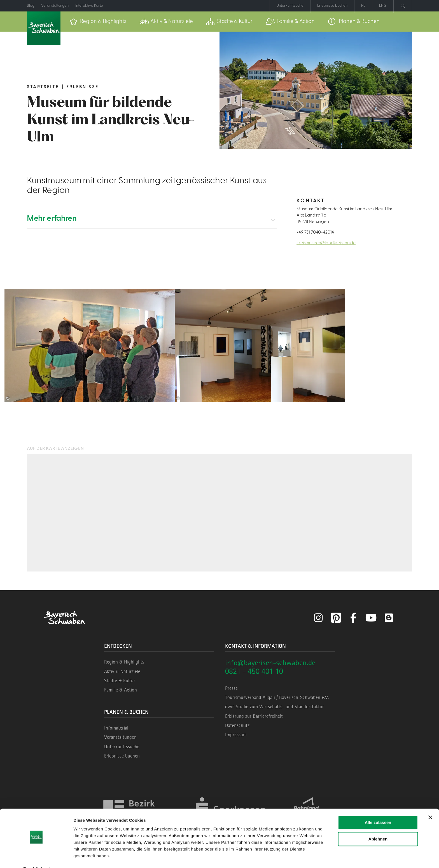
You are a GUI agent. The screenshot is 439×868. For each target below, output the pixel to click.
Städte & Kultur (120, 681)
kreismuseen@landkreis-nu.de (326, 243)
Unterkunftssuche (122, 747)
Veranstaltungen (120, 737)
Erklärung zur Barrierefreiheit (254, 716)
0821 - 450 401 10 (254, 671)
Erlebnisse (82, 87)
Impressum (236, 735)
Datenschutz (237, 725)
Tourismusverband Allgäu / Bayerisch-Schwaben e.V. (277, 697)
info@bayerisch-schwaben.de (270, 663)
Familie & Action (121, 690)
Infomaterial (116, 728)
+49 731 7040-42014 (315, 232)
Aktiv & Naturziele (122, 671)
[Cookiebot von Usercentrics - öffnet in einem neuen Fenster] (36, 857)
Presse (231, 688)
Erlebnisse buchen (122, 756)
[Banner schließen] (430, 803)
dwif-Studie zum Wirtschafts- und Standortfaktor (275, 707)
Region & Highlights (124, 662)
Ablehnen (378, 825)
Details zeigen (87, 857)
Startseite (43, 87)
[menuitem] (98, 22)
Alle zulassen (378, 808)
